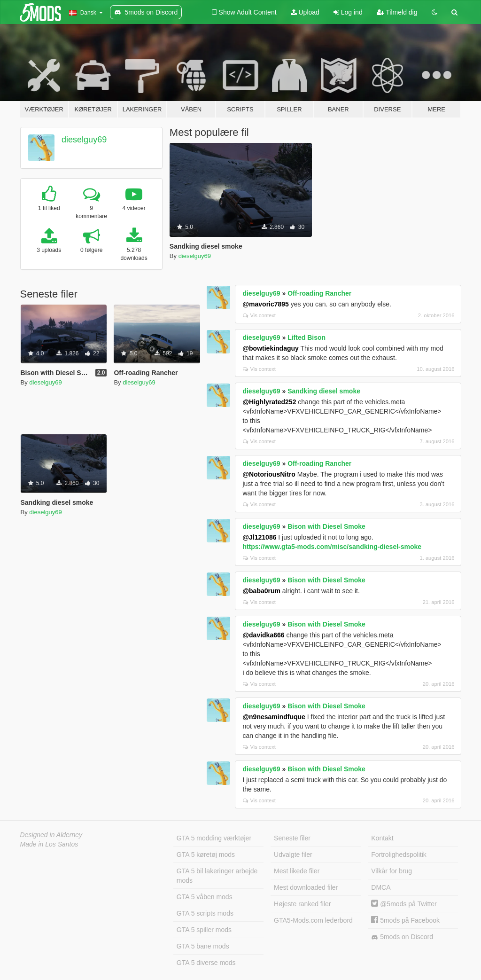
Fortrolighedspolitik (399, 855)
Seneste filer (292, 838)
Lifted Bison (306, 337)
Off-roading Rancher (319, 293)
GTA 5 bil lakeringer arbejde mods (217, 876)
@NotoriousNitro (269, 474)
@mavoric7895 (266, 304)
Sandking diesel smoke (324, 391)
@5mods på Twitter (404, 904)
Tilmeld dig (397, 12)
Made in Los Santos (49, 844)
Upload (305, 12)
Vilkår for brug (392, 871)
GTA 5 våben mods (205, 897)
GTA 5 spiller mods (204, 930)
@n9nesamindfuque (274, 717)
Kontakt (382, 838)
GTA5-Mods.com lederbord (313, 920)
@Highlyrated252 (269, 402)
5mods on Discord (402, 937)
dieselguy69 (84, 140)
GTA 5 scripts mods (205, 913)
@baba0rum (261, 591)
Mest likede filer (297, 871)
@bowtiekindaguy (270, 348)
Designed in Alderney (51, 835)
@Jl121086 (259, 537)
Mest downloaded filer (306, 887)
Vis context (259, 315)
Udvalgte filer (293, 855)
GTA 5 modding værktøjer (214, 838)
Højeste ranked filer (302, 904)
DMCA (381, 887)
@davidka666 (263, 635)
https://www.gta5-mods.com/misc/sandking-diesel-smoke (332, 547)
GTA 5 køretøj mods (206, 855)
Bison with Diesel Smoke (326, 526)
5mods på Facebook (405, 920)
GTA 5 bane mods (203, 946)
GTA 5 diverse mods (206, 963)
